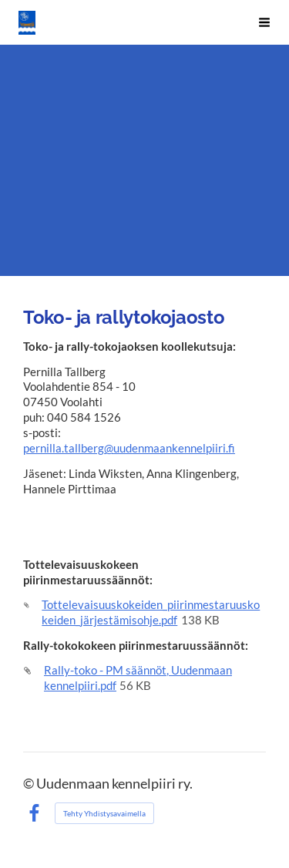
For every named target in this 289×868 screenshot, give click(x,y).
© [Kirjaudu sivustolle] (30, 784)
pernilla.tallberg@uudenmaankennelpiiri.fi (129, 448)
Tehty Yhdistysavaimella (104, 813)
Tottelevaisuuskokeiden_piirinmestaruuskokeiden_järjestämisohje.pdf (151, 612)
